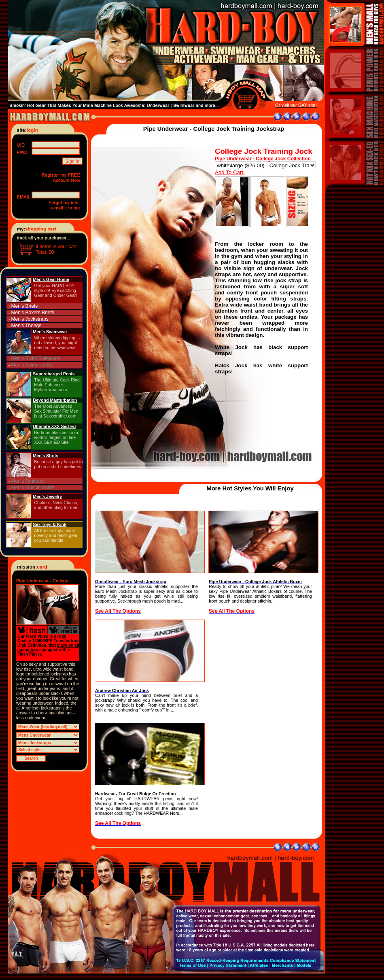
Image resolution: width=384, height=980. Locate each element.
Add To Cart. (230, 172)
